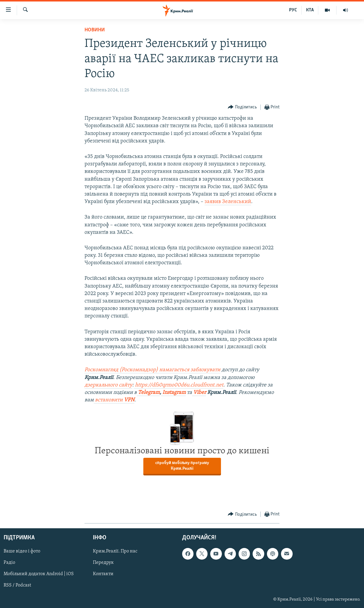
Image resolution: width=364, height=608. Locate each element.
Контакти (103, 574)
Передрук (103, 563)
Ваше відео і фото (22, 552)
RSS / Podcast (17, 586)
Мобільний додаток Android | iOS (39, 574)
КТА (310, 10)
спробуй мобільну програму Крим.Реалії (182, 466)
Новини (95, 30)
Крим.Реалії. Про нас (115, 552)
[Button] (242, 107)
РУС (293, 10)
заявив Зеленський (228, 202)
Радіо (9, 563)
